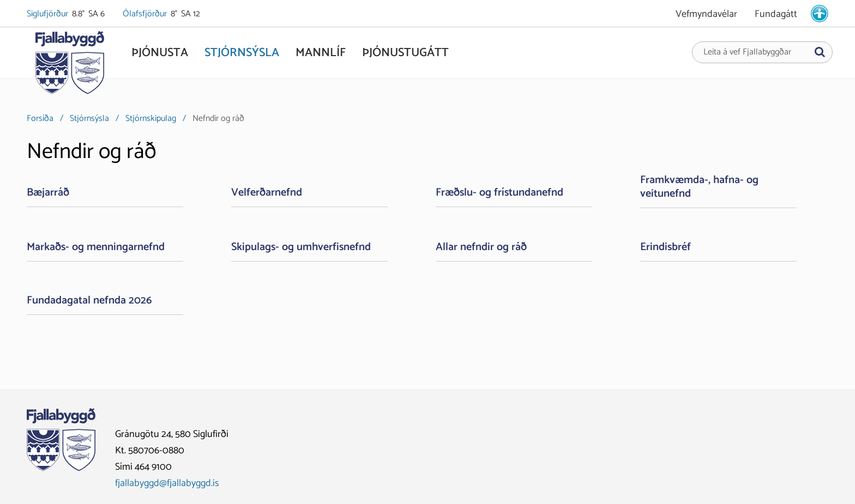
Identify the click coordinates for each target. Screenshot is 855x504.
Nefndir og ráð (218, 119)
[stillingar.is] (820, 14)
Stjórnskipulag (151, 119)
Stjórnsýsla (89, 119)
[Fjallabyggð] (70, 66)
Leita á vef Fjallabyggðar (747, 52)
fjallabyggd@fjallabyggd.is (167, 483)
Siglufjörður (48, 14)
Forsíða (40, 119)
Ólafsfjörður (146, 14)
